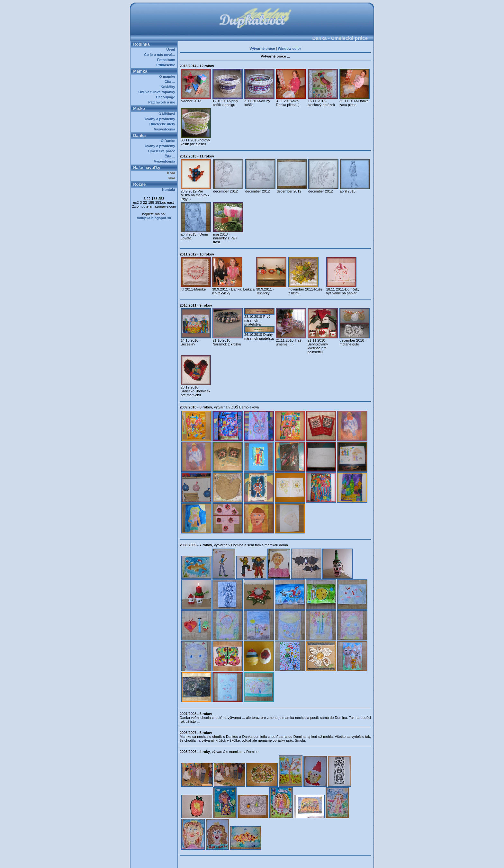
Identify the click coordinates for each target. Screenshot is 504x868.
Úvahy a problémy (161, 119)
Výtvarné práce (262, 49)
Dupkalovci (263, 861)
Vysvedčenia (166, 129)
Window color (289, 49)
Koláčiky (169, 87)
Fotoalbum (167, 60)
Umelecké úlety (163, 124)
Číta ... (171, 82)
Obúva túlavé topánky (158, 92)
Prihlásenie (167, 65)
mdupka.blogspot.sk (154, 218)
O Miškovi (168, 114)
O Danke (169, 141)
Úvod (172, 49)
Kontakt (170, 190)
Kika (172, 178)
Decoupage (167, 97)
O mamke (168, 76)
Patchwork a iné (163, 102)
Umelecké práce (163, 151)
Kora (172, 173)
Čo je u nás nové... (161, 55)
